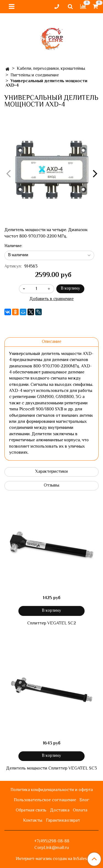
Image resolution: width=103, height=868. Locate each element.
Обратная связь (31, 810)
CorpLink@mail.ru (52, 848)
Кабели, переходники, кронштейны (51, 69)
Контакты (33, 821)
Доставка (60, 810)
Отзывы (51, 486)
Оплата (80, 810)
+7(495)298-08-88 (52, 841)
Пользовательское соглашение (45, 800)
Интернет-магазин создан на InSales (51, 859)
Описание (51, 342)
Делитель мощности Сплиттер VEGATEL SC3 (51, 769)
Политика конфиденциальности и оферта (52, 790)
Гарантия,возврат (63, 821)
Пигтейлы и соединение (35, 75)
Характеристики (51, 472)
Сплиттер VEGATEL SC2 (51, 624)
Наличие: (13, 246)
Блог (84, 800)
